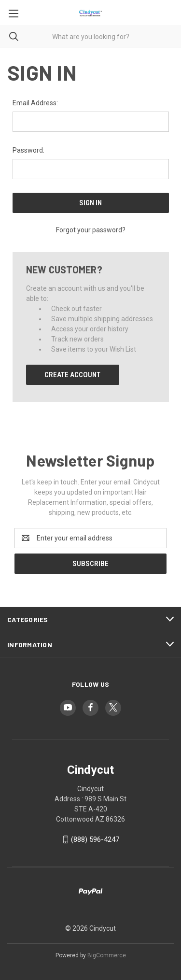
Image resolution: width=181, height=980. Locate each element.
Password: (28, 150)
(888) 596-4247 (95, 839)
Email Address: (35, 103)
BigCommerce (107, 955)
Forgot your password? (91, 230)
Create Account (72, 375)
